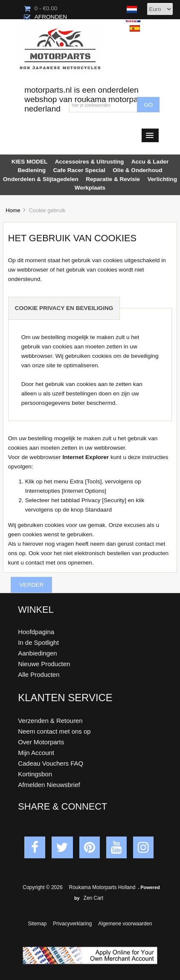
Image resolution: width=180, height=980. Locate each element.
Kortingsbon (35, 774)
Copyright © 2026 (43, 887)
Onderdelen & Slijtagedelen (41, 179)
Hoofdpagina (36, 632)
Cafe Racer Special (79, 170)
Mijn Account (36, 753)
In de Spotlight (38, 642)
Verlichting (162, 179)
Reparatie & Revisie (113, 179)
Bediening (32, 170)
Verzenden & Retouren (50, 721)
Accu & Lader (150, 162)
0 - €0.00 (41, 8)
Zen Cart (94, 898)
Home (13, 210)
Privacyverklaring (72, 924)
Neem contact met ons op (54, 731)
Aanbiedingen (37, 653)
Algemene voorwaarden (125, 924)
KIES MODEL (30, 162)
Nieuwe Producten (44, 664)
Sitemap (37, 924)
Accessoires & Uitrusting (90, 162)
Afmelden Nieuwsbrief (49, 785)
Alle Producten (39, 674)
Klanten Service (65, 698)
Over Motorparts (41, 742)
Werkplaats (90, 188)
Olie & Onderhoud (137, 170)
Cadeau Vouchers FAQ (51, 763)
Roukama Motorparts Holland (102, 887)
